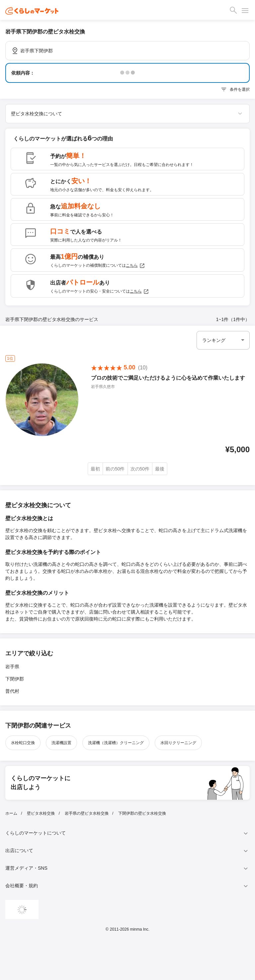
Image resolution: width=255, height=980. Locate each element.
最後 (160, 469)
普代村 (12, 691)
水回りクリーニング (178, 743)
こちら (135, 266)
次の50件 (140, 469)
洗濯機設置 (61, 743)
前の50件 (115, 469)
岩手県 (12, 667)
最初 (95, 469)
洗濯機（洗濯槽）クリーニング (116, 743)
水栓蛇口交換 (23, 743)
